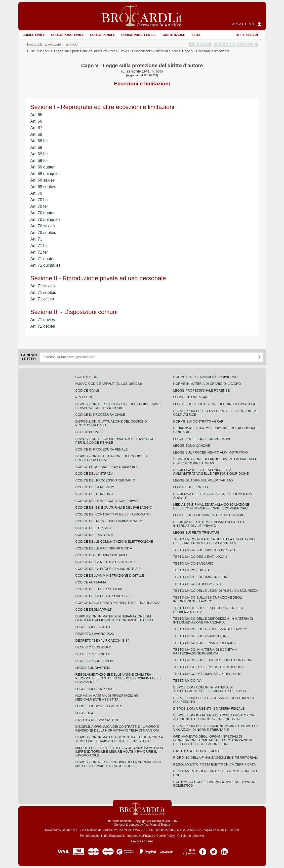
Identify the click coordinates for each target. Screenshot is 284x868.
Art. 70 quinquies (46, 219)
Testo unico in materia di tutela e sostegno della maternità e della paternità (214, 541)
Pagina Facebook (203, 850)
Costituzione (174, 35)
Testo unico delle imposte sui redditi (208, 667)
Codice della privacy (95, 487)
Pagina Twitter (214, 850)
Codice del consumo (94, 494)
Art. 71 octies (42, 299)
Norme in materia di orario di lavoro (207, 384)
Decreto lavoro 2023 (95, 634)
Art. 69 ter (39, 161)
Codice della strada (94, 474)
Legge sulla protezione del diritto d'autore (85, 51)
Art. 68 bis (39, 141)
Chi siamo (184, 836)
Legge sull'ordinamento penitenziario (209, 515)
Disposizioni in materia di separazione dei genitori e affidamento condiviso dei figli (114, 618)
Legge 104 (84, 713)
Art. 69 (36, 147)
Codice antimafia (91, 582)
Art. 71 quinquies (46, 265)
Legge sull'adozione (94, 689)
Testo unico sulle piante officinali (206, 643)
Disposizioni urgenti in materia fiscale (209, 708)
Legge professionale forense (202, 390)
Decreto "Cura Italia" (95, 661)
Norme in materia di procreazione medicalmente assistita (107, 698)
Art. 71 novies (43, 320)
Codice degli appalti (94, 610)
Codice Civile (34, 35)
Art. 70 (36, 193)
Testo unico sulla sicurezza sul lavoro (210, 629)
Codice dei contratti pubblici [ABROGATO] (113, 514)
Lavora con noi (142, 841)
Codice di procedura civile (100, 415)
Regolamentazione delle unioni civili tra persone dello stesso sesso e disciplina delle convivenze (119, 678)
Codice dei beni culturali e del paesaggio (114, 508)
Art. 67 (36, 128)
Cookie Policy (166, 836)
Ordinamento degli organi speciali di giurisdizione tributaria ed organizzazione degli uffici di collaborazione (213, 740)
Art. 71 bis (39, 246)
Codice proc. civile (67, 35)
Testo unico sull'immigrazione (201, 577)
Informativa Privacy (140, 836)
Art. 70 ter (39, 206)
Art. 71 (36, 239)
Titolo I (149, 51)
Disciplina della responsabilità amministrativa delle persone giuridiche (211, 472)
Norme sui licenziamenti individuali (206, 377)
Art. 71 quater (43, 259)
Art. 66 (36, 121)
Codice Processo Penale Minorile (107, 467)
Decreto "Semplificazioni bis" (102, 640)
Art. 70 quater (43, 213)
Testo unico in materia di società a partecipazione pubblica (205, 651)
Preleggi (84, 397)
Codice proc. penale (139, 35)
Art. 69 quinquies (46, 174)
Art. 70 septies (43, 233)
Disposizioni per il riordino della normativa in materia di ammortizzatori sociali (118, 764)
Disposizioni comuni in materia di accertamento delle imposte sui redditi (210, 689)
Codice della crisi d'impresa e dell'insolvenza (118, 603)
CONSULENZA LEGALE (236, 44)
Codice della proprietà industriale (109, 569)
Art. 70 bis (39, 200)
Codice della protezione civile (104, 596)
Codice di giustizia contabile (102, 555)
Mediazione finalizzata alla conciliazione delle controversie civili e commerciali (211, 506)
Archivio (199, 836)
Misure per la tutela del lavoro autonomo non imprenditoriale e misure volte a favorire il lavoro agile (119, 752)
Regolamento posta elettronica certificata (214, 764)
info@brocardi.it (114, 836)
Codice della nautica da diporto (105, 562)
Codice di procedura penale (102, 449)
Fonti (47, 51)
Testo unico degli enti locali (200, 557)
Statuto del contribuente (198, 751)
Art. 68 (36, 134)
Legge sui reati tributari (196, 532)
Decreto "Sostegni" (93, 647)
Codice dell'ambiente (95, 535)
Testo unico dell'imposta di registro (208, 674)
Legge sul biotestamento (99, 706)
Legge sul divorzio (93, 668)
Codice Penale (103, 35)
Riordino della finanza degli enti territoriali (216, 758)
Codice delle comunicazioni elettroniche (114, 542)
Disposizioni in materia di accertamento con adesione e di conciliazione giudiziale (214, 717)
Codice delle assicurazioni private (108, 501)
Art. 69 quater (43, 167)
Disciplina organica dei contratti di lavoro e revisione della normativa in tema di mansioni (117, 728)
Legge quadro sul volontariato (203, 480)
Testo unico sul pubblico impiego (204, 550)
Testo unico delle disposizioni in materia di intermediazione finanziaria (213, 620)
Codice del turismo (93, 528)
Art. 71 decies (43, 326)
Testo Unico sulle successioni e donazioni (213, 660)
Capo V (206, 51)
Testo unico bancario (193, 563)
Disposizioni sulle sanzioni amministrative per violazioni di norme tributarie (216, 728)
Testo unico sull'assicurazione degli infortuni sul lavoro (208, 599)
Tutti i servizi (247, 35)
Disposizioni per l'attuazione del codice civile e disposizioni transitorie (118, 406)
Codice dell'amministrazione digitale (110, 576)
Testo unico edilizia (192, 570)
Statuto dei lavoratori (97, 720)
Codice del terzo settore (99, 589)
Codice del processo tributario (105, 480)
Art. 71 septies (43, 292)
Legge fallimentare (192, 397)
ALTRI (196, 35)
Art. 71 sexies (43, 286)
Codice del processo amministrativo (109, 521)
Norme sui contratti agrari (199, 421)
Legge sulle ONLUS (191, 487)
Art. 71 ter (39, 252)
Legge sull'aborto (93, 627)
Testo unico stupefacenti (197, 584)
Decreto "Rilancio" (93, 654)
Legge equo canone (192, 446)
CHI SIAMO (200, 44)
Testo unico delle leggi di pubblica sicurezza (216, 591)
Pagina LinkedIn (224, 850)
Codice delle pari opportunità (104, 548)
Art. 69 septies (43, 187)
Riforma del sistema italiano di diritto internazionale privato (209, 524)
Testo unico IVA (187, 681)
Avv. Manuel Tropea (157, 825)
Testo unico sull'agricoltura (201, 636)
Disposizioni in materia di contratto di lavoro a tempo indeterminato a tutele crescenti (119, 739)
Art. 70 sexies (43, 226)
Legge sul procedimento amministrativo (211, 452)
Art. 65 (36, 115)
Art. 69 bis (39, 154)
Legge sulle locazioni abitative (202, 439)
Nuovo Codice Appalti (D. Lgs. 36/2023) (109, 384)
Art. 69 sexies (43, 180)
